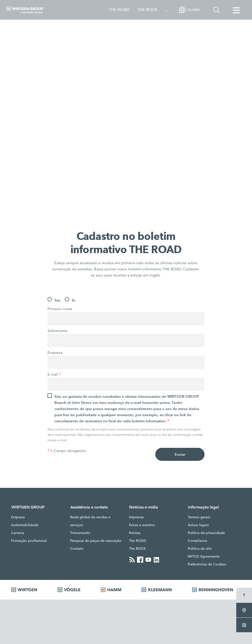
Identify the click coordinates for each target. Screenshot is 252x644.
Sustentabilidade (25, 525)
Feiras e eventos (142, 525)
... (166, 10)
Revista (135, 533)
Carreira (18, 533)
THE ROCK (147, 10)
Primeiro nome (60, 309)
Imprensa (136, 517)
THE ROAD (119, 10)
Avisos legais (198, 525)
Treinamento (80, 533)
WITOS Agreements (204, 556)
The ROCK (137, 548)
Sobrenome (57, 331)
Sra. (58, 300)
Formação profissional (29, 541)
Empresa (55, 353)
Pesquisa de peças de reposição (96, 541)
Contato (77, 548)
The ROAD (138, 541)
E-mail (54, 374)
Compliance (197, 541)
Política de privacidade (206, 533)
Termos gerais (199, 517)
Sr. (74, 300)
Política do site (200, 548)
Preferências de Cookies (207, 564)
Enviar (180, 454)
